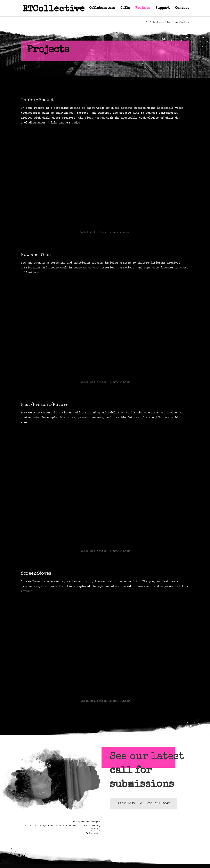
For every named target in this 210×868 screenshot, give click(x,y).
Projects (143, 8)
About (79, 8)
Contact (182, 8)
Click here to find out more (143, 803)
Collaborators (102, 8)
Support (163, 8)
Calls (125, 8)
